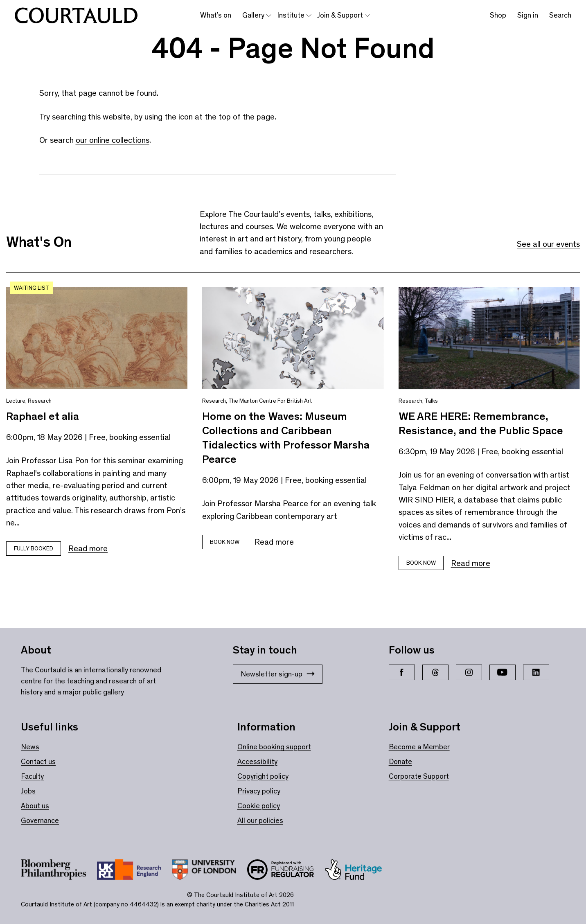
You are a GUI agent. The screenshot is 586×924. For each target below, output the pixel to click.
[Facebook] (402, 672)
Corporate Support (419, 776)
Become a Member (419, 747)
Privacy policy (259, 791)
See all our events (548, 244)
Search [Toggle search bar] (560, 15)
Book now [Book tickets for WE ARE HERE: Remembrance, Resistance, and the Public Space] (421, 563)
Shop (498, 15)
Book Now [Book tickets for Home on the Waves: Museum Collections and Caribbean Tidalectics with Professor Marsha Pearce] (225, 542)
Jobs (28, 791)
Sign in (528, 15)
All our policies (260, 820)
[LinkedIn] (536, 672)
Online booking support (274, 747)
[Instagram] (469, 672)
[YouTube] (503, 672)
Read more (88, 548)
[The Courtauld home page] (76, 16)
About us (35, 806)
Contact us (38, 762)
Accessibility (257, 762)
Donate (400, 762)
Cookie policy (259, 806)
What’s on (216, 15)
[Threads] (435, 672)
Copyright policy (263, 776)
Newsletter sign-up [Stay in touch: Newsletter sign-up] (278, 674)
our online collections (113, 140)
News (30, 747)
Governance (40, 820)
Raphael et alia (43, 416)
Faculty (32, 776)
